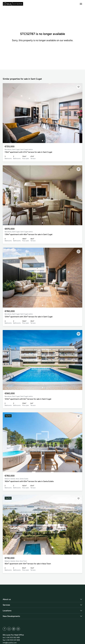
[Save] (78, 87)
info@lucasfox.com (10, 643)
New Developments (11, 616)
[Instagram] (14, 629)
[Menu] (81, 4)
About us (7, 599)
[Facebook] (5, 629)
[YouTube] (18, 629)
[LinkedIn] (9, 629)
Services (6, 605)
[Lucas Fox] (13, 4)
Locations (7, 611)
